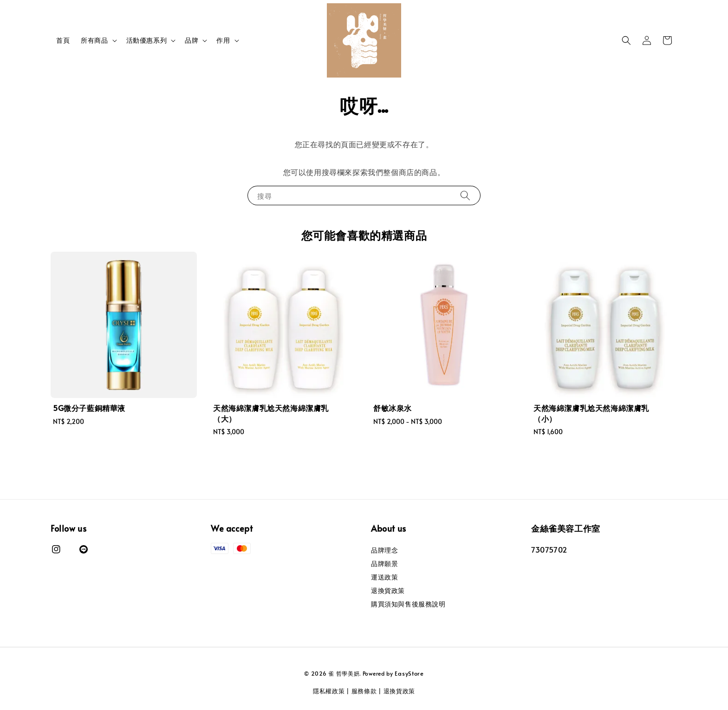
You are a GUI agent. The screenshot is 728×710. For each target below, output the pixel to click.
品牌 (192, 40)
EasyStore (409, 673)
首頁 (63, 40)
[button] (626, 40)
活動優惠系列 (147, 40)
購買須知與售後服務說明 (408, 604)
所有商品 (94, 40)
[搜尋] (465, 195)
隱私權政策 (329, 691)
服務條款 (364, 691)
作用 (223, 40)
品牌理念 (384, 550)
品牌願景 (384, 563)
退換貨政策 (388, 590)
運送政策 (384, 577)
